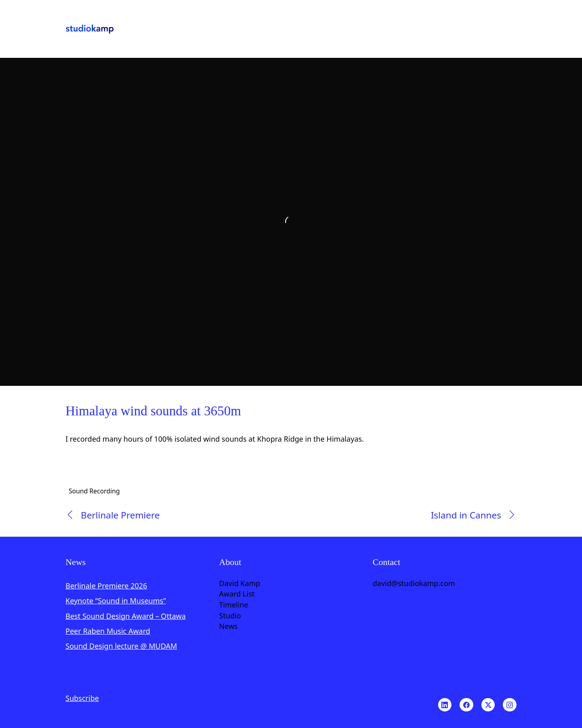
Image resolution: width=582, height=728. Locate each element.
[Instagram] (510, 705)
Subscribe (82, 698)
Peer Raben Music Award (108, 631)
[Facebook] (466, 705)
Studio (230, 616)
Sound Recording (94, 491)
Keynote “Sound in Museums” (116, 601)
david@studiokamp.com (414, 584)
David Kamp (240, 584)
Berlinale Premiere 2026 (106, 586)
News (228, 626)
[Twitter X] (488, 705)
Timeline (234, 605)
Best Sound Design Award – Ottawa (126, 616)
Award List (237, 594)
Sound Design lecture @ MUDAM (121, 646)
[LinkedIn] (445, 705)
